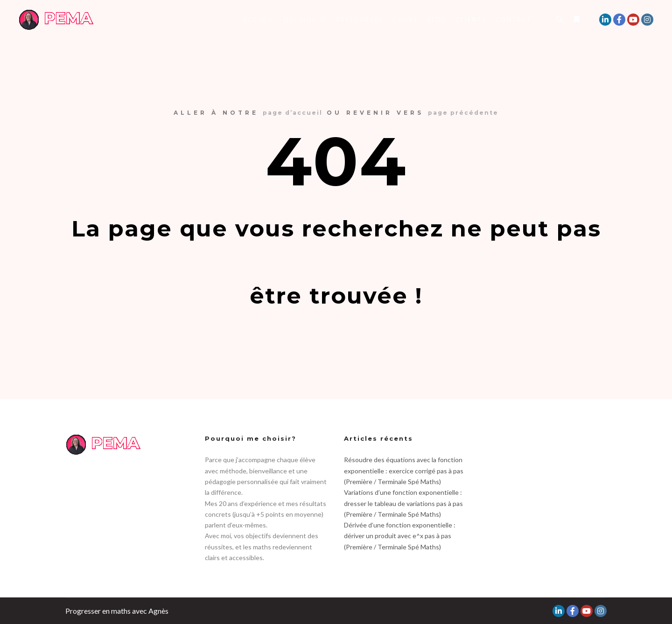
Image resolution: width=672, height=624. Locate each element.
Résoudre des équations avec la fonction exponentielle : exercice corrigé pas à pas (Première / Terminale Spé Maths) (404, 471)
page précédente (463, 113)
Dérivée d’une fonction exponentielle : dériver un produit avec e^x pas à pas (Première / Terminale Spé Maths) (400, 536)
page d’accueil (293, 113)
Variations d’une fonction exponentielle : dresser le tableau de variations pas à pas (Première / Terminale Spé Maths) (403, 503)
